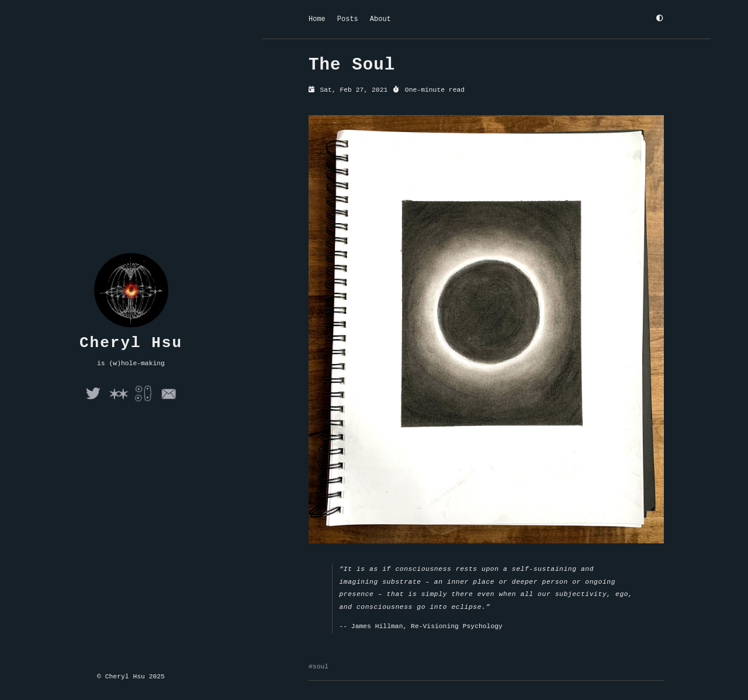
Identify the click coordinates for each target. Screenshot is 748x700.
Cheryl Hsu (131, 343)
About (380, 19)
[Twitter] (93, 401)
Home (317, 19)
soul (321, 668)
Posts (348, 19)
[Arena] (118, 401)
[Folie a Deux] (143, 401)
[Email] (169, 401)
